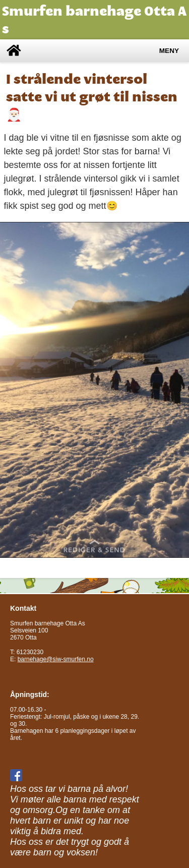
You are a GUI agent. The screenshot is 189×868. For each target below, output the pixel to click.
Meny (169, 51)
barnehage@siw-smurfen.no (56, 659)
